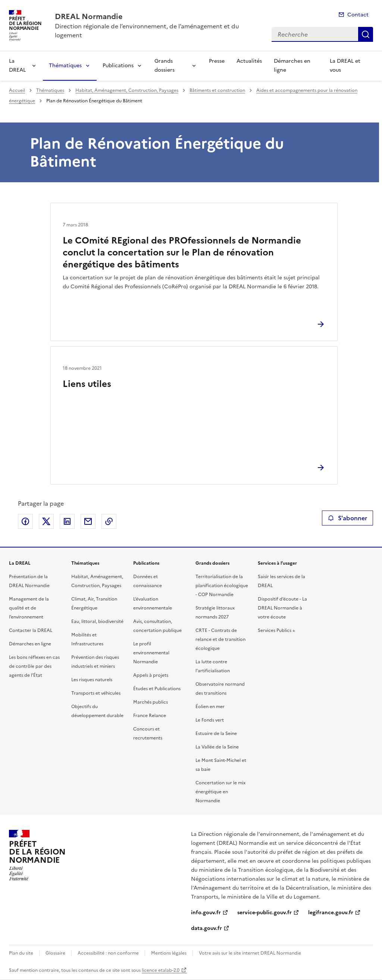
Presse (217, 61)
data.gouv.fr (206, 928)
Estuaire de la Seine (216, 734)
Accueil (17, 90)
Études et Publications (157, 689)
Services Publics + (276, 630)
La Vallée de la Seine (217, 747)
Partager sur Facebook (25, 521)
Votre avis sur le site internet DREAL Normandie (250, 953)
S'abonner (347, 518)
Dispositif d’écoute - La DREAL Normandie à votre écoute (282, 608)
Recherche (366, 34)
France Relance (150, 716)
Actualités (249, 61)
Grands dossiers (165, 66)
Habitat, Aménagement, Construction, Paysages (127, 90)
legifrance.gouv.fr (331, 913)
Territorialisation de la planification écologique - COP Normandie (222, 586)
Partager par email (88, 521)
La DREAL (17, 66)
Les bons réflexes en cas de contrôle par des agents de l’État (34, 666)
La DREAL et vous (345, 66)
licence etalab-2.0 (161, 970)
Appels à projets (151, 675)
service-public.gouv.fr (264, 913)
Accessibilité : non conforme (108, 953)
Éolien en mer (210, 707)
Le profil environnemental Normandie (151, 653)
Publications (118, 66)
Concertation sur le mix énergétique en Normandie (220, 792)
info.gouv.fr (206, 913)
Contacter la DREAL (31, 630)
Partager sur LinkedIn (67, 521)
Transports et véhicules (96, 693)
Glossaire (55, 953)
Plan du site (21, 953)
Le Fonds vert (210, 720)
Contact (358, 15)
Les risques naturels (92, 680)
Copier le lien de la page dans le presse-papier (109, 521)
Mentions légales (169, 953)
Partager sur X (46, 521)
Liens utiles (87, 384)
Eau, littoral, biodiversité (97, 621)
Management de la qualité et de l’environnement (29, 608)
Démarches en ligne (292, 66)
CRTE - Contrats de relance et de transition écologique (220, 639)
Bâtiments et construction (217, 90)
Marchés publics (151, 702)
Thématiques (65, 66)
